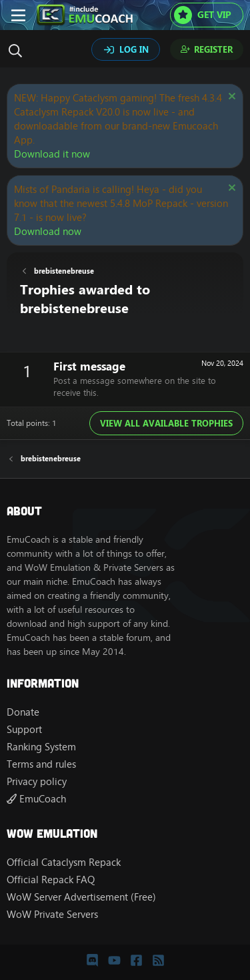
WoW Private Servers (52, 914)
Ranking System (41, 747)
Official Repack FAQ (51, 880)
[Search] (19, 51)
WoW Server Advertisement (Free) (81, 897)
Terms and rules (41, 764)
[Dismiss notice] (230, 98)
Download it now (52, 154)
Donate (23, 712)
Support (24, 729)
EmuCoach (36, 799)
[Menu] (18, 15)
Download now (48, 231)
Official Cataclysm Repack (64, 862)
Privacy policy (37, 781)
